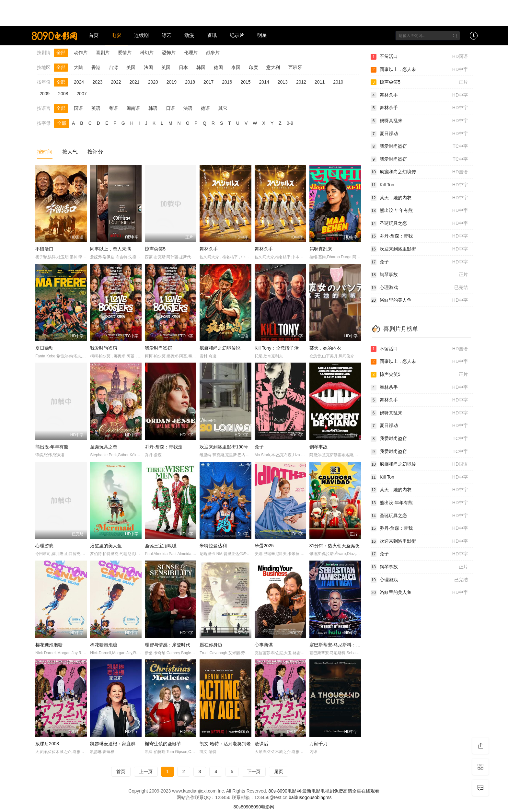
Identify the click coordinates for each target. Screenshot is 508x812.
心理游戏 (44, 546)
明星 (262, 35)
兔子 (259, 447)
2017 (208, 82)
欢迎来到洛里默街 (419, 249)
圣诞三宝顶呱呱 (161, 546)
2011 (320, 82)
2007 (81, 94)
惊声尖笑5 (155, 249)
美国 (131, 67)
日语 (170, 108)
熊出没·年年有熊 (52, 447)
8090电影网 (263, 807)
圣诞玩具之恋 (104, 447)
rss (329, 797)
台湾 (113, 67)
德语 (205, 108)
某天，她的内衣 (325, 348)
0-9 (290, 123)
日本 (183, 67)
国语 (78, 108)
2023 (97, 82)
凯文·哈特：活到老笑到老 (225, 744)
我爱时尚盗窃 (104, 348)
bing (321, 797)
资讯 (212, 35)
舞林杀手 (209, 249)
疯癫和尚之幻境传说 (220, 348)
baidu (294, 797)
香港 (96, 67)
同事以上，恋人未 (419, 70)
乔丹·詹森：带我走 (164, 447)
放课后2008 (47, 744)
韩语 (153, 108)
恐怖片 (169, 52)
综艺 (167, 35)
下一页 (254, 771)
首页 (94, 35)
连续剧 (141, 35)
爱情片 (125, 52)
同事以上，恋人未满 (110, 249)
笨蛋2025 (264, 546)
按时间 (45, 152)
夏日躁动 (44, 348)
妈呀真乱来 (321, 249)
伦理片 (191, 52)
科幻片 (147, 52)
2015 (245, 82)
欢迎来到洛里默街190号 (224, 447)
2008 (63, 94)
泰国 (236, 67)
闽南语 (133, 108)
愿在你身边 (211, 645)
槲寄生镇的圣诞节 (163, 744)
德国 (218, 67)
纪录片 (237, 35)
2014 (264, 82)
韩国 (201, 67)
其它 (223, 108)
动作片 (81, 52)
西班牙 (295, 67)
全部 (61, 52)
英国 (166, 67)
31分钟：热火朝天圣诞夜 (335, 546)
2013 (283, 82)
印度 (253, 67)
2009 (45, 94)
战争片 (213, 52)
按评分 (95, 152)
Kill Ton (419, 185)
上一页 (146, 771)
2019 (172, 82)
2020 (153, 82)
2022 (116, 82)
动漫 (189, 35)
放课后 (261, 744)
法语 (188, 108)
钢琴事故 (318, 447)
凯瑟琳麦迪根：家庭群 (113, 744)
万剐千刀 (318, 744)
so (314, 797)
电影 (116, 35)
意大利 (273, 67)
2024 (79, 82)
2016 (227, 82)
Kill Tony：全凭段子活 (277, 348)
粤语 (113, 108)
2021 (134, 82)
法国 (148, 67)
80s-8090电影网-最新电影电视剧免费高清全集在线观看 (324, 791)
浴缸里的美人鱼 (106, 546)
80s (237, 807)
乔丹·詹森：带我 (419, 236)
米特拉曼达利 (213, 546)
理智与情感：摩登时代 (167, 645)
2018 (190, 82)
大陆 (78, 67)
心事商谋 (264, 645)
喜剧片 (103, 52)
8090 (246, 807)
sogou (306, 797)
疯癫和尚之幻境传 (419, 172)
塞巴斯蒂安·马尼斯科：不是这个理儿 (346, 645)
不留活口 (44, 249)
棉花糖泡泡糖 (49, 645)
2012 (301, 82)
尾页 (279, 771)
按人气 (70, 152)
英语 (96, 108)
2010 (338, 82)
